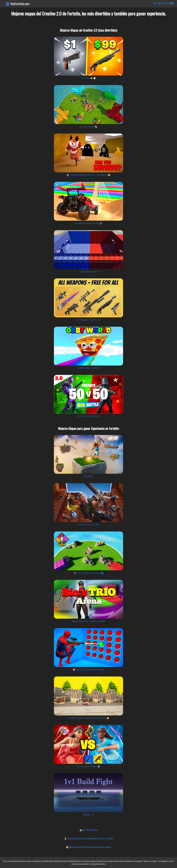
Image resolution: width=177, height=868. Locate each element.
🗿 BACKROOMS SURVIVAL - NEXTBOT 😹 (88, 175)
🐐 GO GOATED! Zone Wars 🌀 (88, 573)
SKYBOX (88, 476)
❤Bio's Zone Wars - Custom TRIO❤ (88, 621)
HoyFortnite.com (20, 4)
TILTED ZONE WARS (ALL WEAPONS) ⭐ (88, 718)
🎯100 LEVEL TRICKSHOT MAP (88, 670)
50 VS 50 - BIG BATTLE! (88, 416)
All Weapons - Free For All (88, 320)
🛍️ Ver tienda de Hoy (88, 830)
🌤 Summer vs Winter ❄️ (88, 766)
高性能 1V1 (88, 815)
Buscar (156, 3)
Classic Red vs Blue (88, 272)
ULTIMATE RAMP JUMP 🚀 (88, 223)
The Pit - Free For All (88, 525)
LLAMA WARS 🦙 (88, 127)
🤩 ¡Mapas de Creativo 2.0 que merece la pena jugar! (88, 847)
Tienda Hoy (165, 3)
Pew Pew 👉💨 (88, 78)
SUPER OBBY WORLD (88, 368)
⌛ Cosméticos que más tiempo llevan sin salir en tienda (89, 838)
